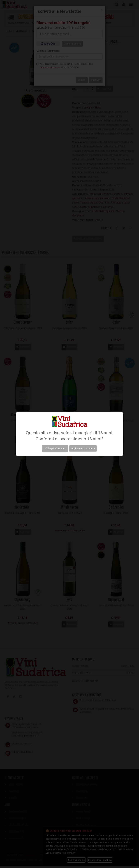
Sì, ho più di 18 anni (55, 448)
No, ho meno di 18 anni (83, 448)
